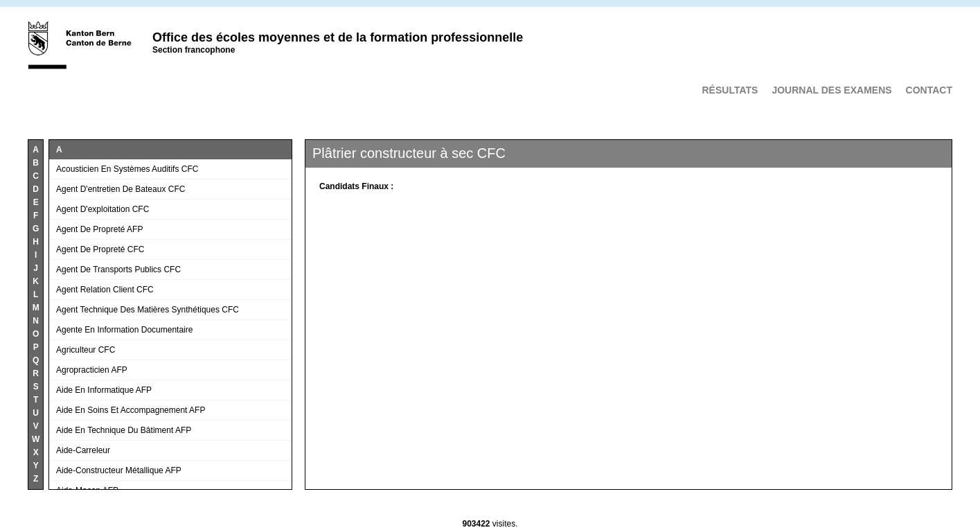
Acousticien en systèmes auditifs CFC (127, 169)
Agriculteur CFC (86, 350)
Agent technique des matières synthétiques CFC (148, 310)
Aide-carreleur (83, 450)
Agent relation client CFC (105, 290)
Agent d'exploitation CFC (103, 209)
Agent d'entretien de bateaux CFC (121, 189)
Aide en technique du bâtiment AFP (124, 430)
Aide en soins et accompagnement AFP (131, 410)
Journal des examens (831, 90)
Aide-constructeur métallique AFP (119, 470)
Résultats (730, 90)
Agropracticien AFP (92, 370)
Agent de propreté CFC (100, 249)
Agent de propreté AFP (99, 229)
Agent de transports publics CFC (118, 270)
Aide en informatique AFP (104, 390)
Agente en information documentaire (124, 330)
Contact (929, 90)
